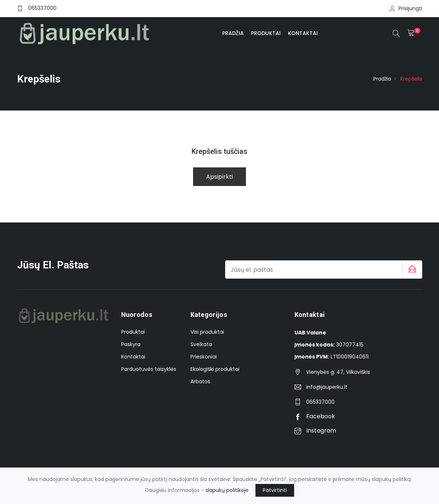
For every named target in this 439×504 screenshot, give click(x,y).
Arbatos (200, 381)
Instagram (315, 431)
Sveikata (201, 344)
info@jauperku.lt (327, 387)
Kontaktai (303, 33)
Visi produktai (207, 332)
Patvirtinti (275, 490)
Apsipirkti (219, 177)
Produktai (266, 33)
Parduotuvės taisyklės (149, 369)
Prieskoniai (204, 357)
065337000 (42, 8)
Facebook (315, 416)
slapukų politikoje (227, 490)
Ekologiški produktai (215, 369)
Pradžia (233, 33)
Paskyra (131, 344)
